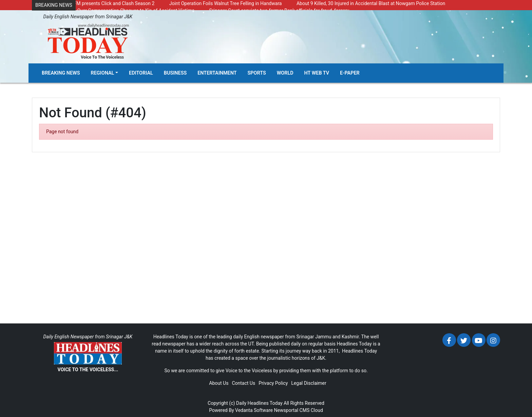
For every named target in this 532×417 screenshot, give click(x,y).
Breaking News (61, 73)
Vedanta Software (254, 410)
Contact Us (243, 383)
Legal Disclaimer (309, 383)
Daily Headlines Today (259, 403)
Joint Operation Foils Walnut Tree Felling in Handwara (226, 3)
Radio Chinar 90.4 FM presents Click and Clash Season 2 (95, 3)
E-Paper (350, 73)
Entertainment (217, 73)
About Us (219, 383)
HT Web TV (317, 73)
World (285, 73)
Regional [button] (103, 73)
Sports (257, 73)
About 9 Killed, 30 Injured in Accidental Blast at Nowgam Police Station (371, 3)
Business (175, 73)
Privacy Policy (273, 383)
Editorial (141, 73)
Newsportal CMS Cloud (298, 410)
